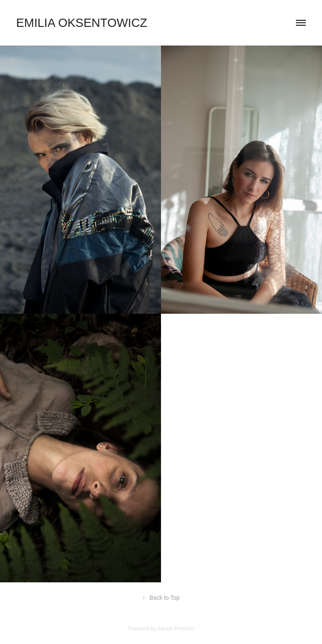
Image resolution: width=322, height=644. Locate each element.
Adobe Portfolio (176, 628)
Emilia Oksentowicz (82, 23)
